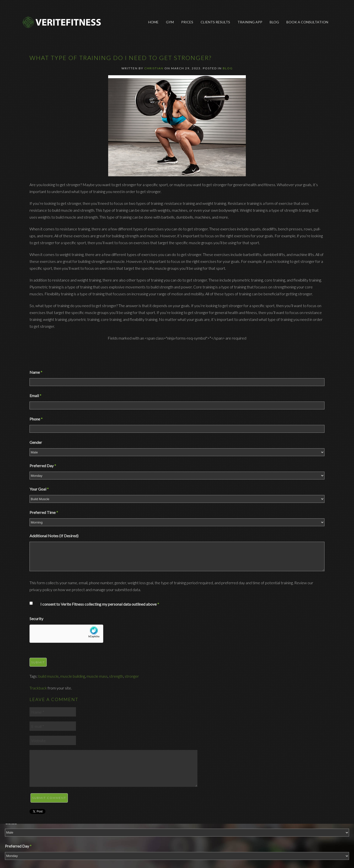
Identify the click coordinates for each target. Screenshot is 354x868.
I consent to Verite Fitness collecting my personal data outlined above (100, 604)
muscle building (73, 676)
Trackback (38, 688)
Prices (187, 22)
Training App (250, 22)
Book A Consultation (307, 22)
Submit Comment (49, 798)
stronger (132, 676)
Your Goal (39, 489)
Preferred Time (44, 512)
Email (35, 396)
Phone (36, 419)
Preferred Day (43, 466)
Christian (154, 68)
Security (36, 619)
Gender (36, 442)
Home (153, 22)
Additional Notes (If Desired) (54, 536)
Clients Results (215, 22)
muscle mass (97, 676)
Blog (274, 22)
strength (116, 676)
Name (36, 372)
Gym (170, 22)
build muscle (49, 676)
